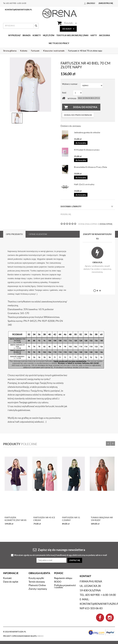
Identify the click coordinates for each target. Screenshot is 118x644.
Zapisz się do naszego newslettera (59, 550)
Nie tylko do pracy (59, 43)
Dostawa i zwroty (87, 206)
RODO (58, 582)
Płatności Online (37, 585)
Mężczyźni (49, 35)
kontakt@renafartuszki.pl (18, 10)
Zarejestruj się (106, 3)
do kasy (68, 29)
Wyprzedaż (14, 35)
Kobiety (37, 35)
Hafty (94, 35)
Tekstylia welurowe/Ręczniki (72, 35)
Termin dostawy (37, 582)
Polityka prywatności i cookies (65, 586)
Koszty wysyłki (36, 578)
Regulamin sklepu (63, 578)
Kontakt (7, 578)
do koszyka (81, 143)
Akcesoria (104, 35)
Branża (27, 35)
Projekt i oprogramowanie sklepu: (23, 636)
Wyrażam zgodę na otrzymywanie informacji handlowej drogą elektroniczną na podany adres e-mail (60, 555)
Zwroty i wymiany (38, 589)
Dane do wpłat (11, 582)
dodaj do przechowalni (78, 115)
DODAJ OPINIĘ (106, 224)
